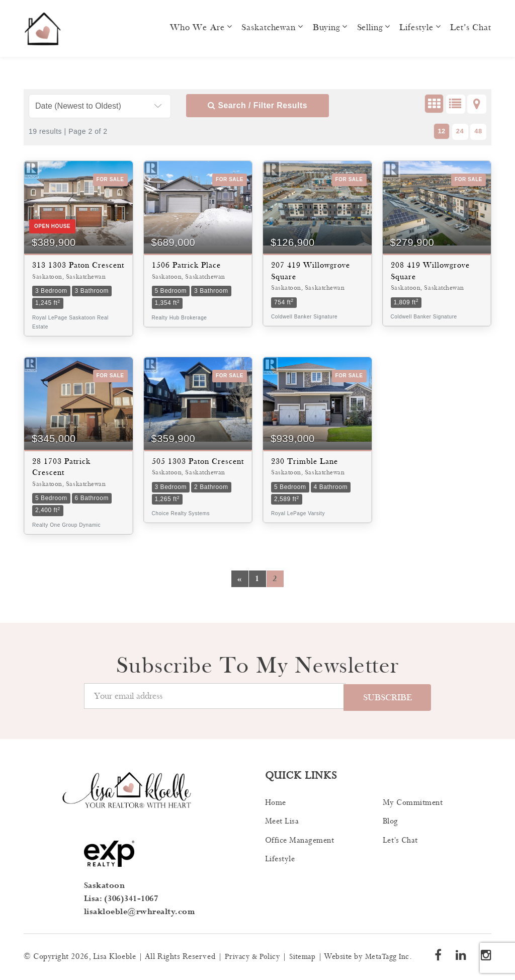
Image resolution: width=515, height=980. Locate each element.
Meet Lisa (282, 822)
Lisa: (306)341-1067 (121, 899)
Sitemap (306, 957)
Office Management (300, 841)
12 (442, 131)
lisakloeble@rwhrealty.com (140, 912)
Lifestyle (416, 27)
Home (276, 803)
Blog (391, 822)
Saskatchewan (269, 27)
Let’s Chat (471, 27)
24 (460, 131)
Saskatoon (105, 886)
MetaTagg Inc (393, 957)
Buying (326, 27)
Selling (369, 27)
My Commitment (413, 803)
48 (478, 131)
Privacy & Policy (254, 957)
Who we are (197, 27)
